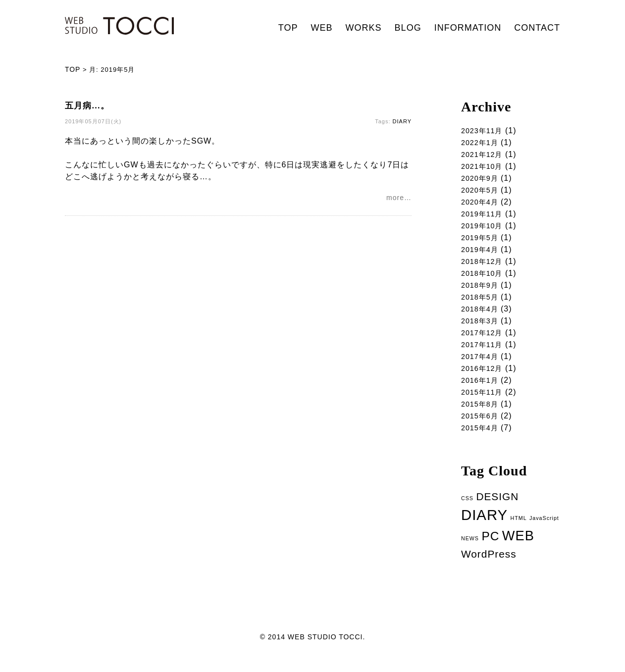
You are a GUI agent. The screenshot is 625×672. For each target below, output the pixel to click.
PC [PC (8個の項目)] (490, 549)
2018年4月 (482, 316)
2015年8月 (482, 415)
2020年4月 (482, 204)
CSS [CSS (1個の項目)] (467, 511)
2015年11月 (484, 402)
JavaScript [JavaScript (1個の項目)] (544, 531)
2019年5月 (482, 241)
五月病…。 (87, 106)
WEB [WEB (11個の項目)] (518, 549)
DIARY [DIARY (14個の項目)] (484, 528)
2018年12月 (484, 266)
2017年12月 (484, 340)
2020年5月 (482, 192)
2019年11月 (484, 217)
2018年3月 (482, 328)
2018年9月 (482, 291)
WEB (322, 28)
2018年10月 (484, 279)
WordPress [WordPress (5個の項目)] (489, 568)
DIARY (402, 121)
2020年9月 (482, 180)
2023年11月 (484, 130)
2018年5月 (482, 303)
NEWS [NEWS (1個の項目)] (470, 552)
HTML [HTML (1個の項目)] (519, 531)
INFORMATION (468, 28)
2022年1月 (482, 142)
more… (399, 199)
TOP (288, 28)
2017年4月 (482, 365)
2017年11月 (484, 353)
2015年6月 (482, 427)
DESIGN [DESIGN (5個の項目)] (497, 509)
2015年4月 (482, 439)
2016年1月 (482, 390)
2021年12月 (484, 155)
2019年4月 (482, 254)
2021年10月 (484, 167)
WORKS (364, 28)
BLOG (408, 28)
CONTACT (537, 28)
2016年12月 (484, 378)
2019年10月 (484, 229)
